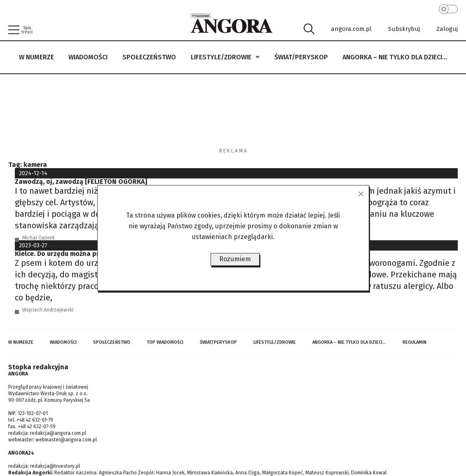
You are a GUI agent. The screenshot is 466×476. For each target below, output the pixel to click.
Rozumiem (235, 259)
